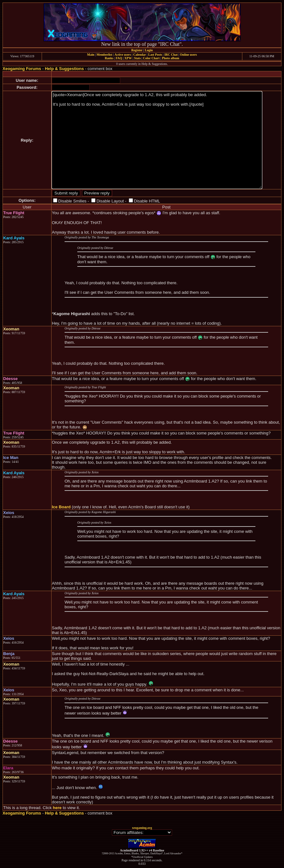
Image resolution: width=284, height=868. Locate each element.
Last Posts (155, 55)
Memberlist (104, 55)
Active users (123, 55)
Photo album (171, 58)
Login (149, 50)
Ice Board (61, 507)
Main (91, 55)
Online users (189, 55)
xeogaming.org (142, 828)
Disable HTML (147, 201)
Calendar (140, 55)
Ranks (109, 58)
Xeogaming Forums (22, 69)
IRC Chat (171, 55)
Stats (137, 58)
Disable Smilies (72, 201)
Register (137, 50)
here (57, 808)
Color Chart (151, 58)
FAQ (119, 58)
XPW (128, 58)
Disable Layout (110, 201)
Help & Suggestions (64, 69)
